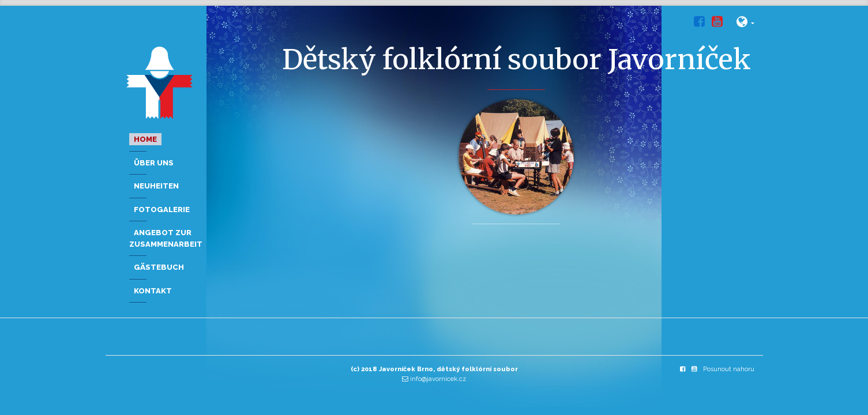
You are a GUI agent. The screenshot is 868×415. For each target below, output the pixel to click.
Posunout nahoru (729, 369)
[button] (745, 24)
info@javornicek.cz (438, 379)
